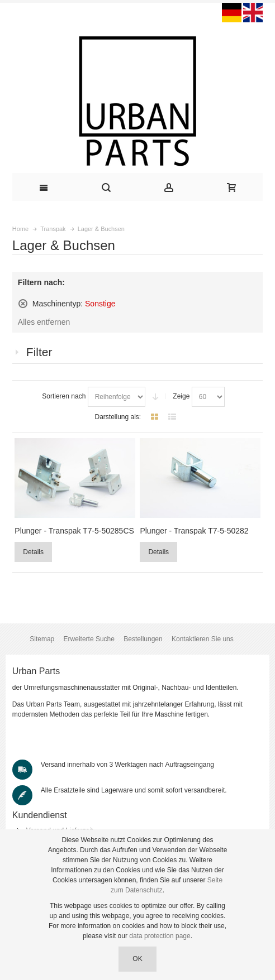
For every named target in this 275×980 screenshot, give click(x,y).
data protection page (160, 936)
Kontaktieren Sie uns (203, 639)
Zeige (181, 396)
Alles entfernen (44, 322)
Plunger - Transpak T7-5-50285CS (74, 531)
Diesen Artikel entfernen (23, 304)
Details (33, 552)
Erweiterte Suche (89, 639)
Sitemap (42, 639)
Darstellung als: (118, 417)
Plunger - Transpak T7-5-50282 (194, 531)
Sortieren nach (64, 396)
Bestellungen (143, 639)
